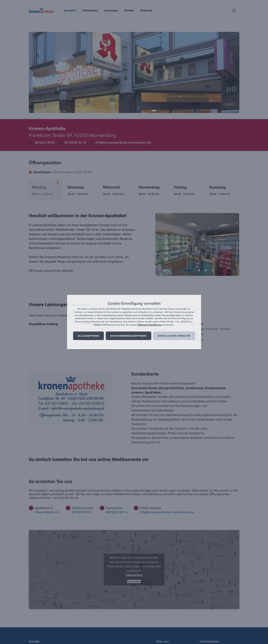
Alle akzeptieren (88, 336)
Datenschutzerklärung (150, 325)
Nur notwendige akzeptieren (128, 336)
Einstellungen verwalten (174, 336)
